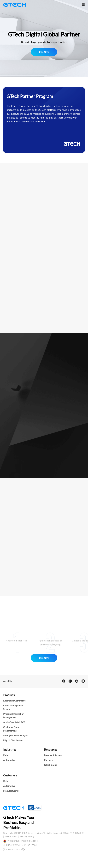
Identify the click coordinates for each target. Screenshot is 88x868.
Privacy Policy (27, 836)
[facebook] (64, 681)
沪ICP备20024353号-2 (15, 849)
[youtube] (76, 681)
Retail (6, 755)
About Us (8, 681)
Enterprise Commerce (14, 701)
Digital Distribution (13, 740)
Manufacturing (11, 791)
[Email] (83, 681)
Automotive (9, 760)
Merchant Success (53, 755)
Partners (48, 760)
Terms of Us (11, 836)
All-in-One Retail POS (14, 722)
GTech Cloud (51, 765)
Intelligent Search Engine (16, 735)
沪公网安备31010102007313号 (23, 841)
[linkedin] (70, 681)
